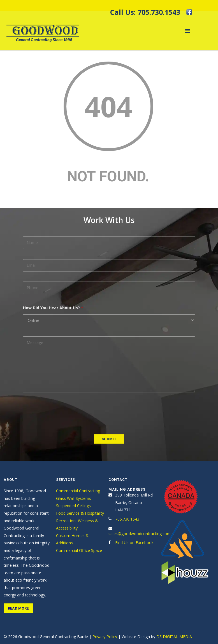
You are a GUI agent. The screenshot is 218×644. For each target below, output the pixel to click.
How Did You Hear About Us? (53, 308)
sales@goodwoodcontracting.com (140, 534)
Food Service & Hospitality (80, 513)
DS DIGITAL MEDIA (174, 637)
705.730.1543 (159, 12)
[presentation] (66, 413)
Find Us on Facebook (134, 543)
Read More (18, 608)
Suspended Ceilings (73, 506)
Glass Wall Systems (74, 498)
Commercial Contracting (78, 491)
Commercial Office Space (79, 550)
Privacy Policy (105, 637)
